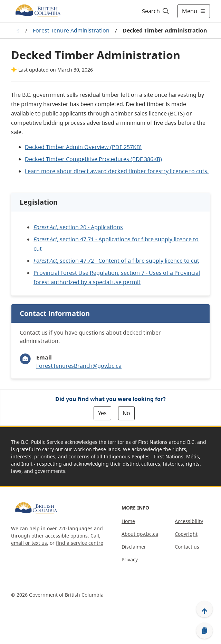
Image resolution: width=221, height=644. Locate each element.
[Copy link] (204, 631)
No (126, 413)
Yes (102, 413)
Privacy (130, 559)
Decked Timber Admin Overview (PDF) (83, 147)
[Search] (155, 11)
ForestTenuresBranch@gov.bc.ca (79, 366)
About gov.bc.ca (140, 534)
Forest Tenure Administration (71, 30)
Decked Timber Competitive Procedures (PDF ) (93, 159)
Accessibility (189, 521)
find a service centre (80, 543)
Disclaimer (134, 547)
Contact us (187, 547)
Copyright (186, 534)
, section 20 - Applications (78, 227)
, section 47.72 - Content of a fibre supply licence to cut (116, 261)
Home (128, 521)
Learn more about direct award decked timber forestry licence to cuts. (117, 171)
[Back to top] (204, 609)
